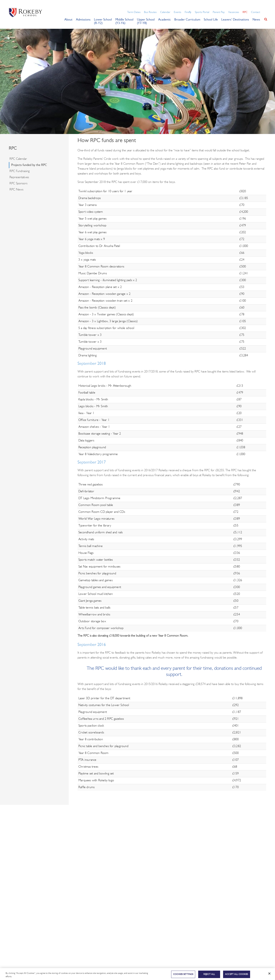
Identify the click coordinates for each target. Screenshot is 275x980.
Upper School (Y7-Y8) (146, 21)
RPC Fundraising (20, 171)
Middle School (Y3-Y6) (124, 21)
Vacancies (234, 12)
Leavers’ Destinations (235, 20)
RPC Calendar (18, 159)
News (256, 20)
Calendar (165, 12)
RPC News (16, 190)
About (68, 20)
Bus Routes (150, 12)
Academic (165, 20)
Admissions (83, 20)
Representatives (19, 177)
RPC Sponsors (18, 184)
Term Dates (134, 12)
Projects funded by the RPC (29, 165)
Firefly (188, 12)
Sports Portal (202, 12)
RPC (245, 12)
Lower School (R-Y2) (103, 21)
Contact (256, 12)
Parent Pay (219, 12)
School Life (211, 20)
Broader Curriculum (187, 20)
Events (177, 12)
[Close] (269, 976)
